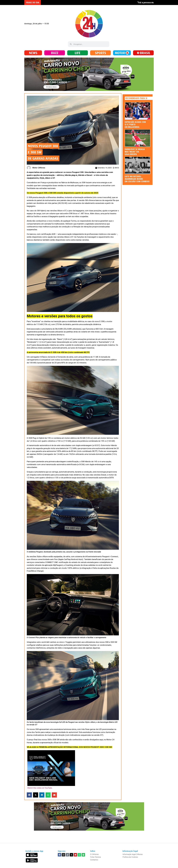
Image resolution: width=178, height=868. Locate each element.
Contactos (94, 860)
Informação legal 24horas (133, 854)
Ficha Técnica (95, 857)
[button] (29, 795)
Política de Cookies (130, 857)
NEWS (33, 53)
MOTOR (120, 53)
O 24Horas (94, 854)
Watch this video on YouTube (40, 788)
